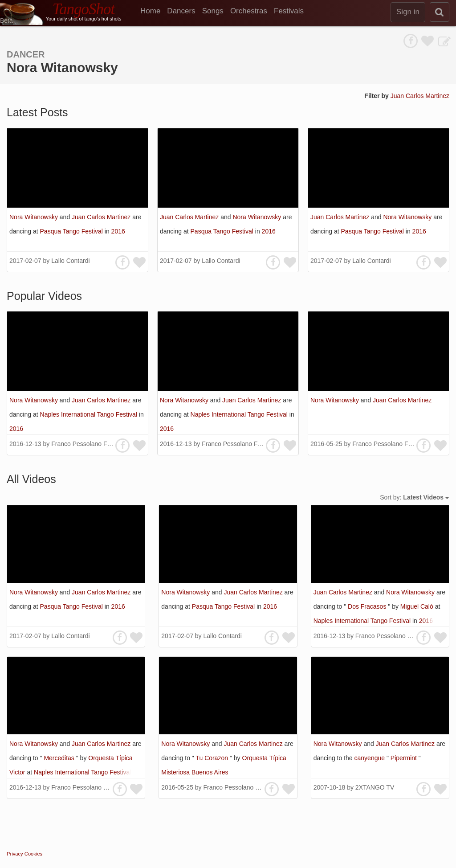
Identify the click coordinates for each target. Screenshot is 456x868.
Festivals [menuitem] (289, 11)
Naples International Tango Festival (90, 414)
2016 (118, 231)
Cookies (33, 854)
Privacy (15, 854)
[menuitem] (154, 11)
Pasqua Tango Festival (72, 231)
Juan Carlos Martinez (420, 96)
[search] (440, 12)
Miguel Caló (418, 606)
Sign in (408, 12)
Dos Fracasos (368, 606)
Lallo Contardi (70, 261)
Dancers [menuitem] (181, 11)
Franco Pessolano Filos (84, 444)
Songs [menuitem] (213, 11)
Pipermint (405, 758)
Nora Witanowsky (35, 217)
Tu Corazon (213, 758)
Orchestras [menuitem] (249, 11)
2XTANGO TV (375, 787)
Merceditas (60, 758)
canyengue (370, 758)
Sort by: (414, 497)
